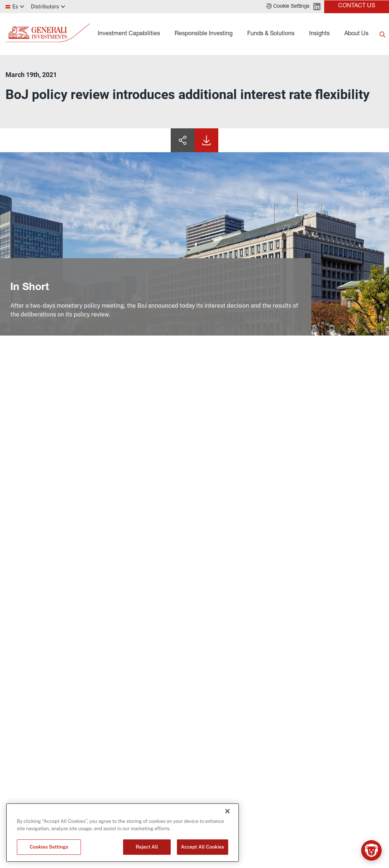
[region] (123, 833)
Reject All (147, 847)
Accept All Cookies (203, 847)
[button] (288, 7)
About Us (356, 34)
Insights (319, 34)
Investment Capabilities (129, 34)
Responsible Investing (204, 34)
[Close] (227, 811)
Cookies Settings (49, 847)
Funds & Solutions (271, 34)
